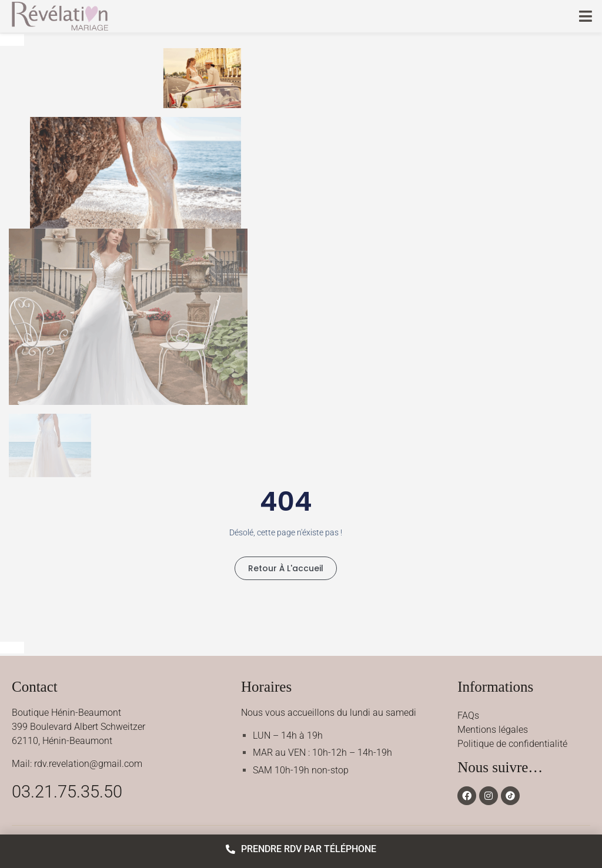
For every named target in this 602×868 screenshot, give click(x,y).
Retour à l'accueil (286, 568)
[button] (586, 16)
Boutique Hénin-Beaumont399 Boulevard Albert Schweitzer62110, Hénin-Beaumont (78, 727)
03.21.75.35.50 (67, 792)
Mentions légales (493, 730)
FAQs (468, 715)
